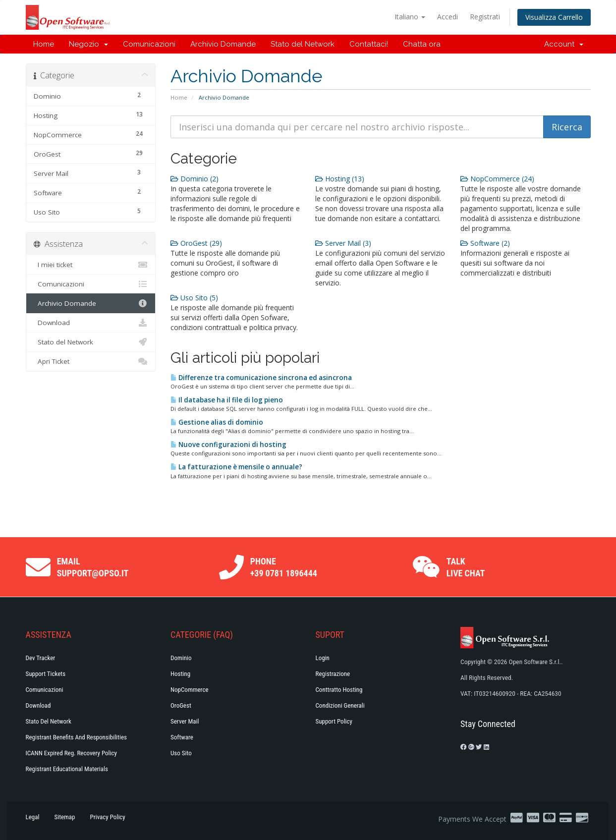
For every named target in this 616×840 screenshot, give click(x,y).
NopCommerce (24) (497, 179)
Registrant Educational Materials (67, 769)
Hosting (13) (340, 179)
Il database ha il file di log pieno (227, 400)
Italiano (410, 17)
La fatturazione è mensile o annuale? (236, 467)
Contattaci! (369, 44)
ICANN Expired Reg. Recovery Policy (71, 753)
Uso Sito (181, 753)
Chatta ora (422, 44)
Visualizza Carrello (554, 17)
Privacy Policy (108, 817)
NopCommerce (190, 690)
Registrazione (333, 674)
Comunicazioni (149, 44)
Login (323, 658)
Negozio (88, 44)
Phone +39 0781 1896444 (284, 567)
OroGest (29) (196, 243)
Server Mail (185, 721)
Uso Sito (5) (194, 298)
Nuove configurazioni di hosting (228, 445)
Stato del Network (303, 44)
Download (91, 323)
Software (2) (485, 243)
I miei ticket (91, 265)
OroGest (181, 705)
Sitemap (64, 817)
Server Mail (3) (343, 243)
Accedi (448, 17)
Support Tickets (46, 674)
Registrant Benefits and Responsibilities (76, 737)
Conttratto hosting (339, 690)
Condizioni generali (340, 705)
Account (564, 44)
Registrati (485, 17)
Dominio (181, 658)
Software (182, 737)
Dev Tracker (41, 658)
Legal (33, 817)
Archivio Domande (223, 44)
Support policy (334, 721)
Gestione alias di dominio (217, 422)
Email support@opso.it (93, 567)
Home (44, 44)
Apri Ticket (91, 361)
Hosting (180, 674)
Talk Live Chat (466, 567)
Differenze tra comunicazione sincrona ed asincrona (261, 378)
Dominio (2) (195, 179)
